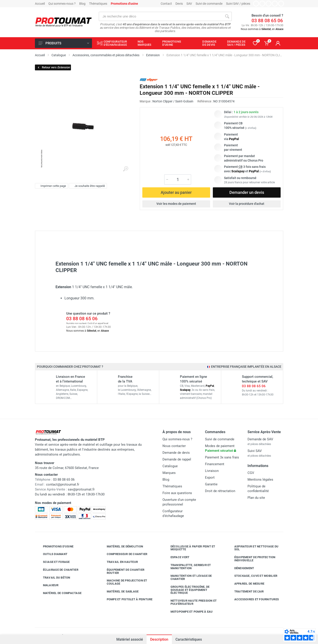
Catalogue (170, 466)
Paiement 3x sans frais (222, 457)
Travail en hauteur (119, 562)
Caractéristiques (189, 639)
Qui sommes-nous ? (62, 4)
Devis (179, 4)
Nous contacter (174, 446)
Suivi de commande (209, 4)
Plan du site (256, 498)
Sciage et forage (53, 562)
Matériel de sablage (119, 592)
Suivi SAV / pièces (238, 4)
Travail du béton (53, 578)
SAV (189, 4)
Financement (215, 464)
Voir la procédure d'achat (247, 204)
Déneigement (241, 568)
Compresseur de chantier (124, 554)
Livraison (212, 471)
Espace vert (177, 557)
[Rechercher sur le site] (161, 16)
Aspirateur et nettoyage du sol (253, 548)
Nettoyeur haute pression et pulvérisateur (190, 602)
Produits (64, 43)
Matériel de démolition (122, 547)
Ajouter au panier (176, 192)
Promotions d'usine (55, 547)
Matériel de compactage (59, 593)
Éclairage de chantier (57, 570)
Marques (169, 473)
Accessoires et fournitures (253, 599)
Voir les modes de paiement (176, 204)
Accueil (40, 4)
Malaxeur (47, 585)
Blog (82, 4)
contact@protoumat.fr (63, 484)
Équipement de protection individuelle (252, 559)
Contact (166, 4)
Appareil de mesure (246, 584)
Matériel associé (130, 639)
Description (159, 639)
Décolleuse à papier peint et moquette (190, 548)
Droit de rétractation (220, 491)
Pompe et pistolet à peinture (126, 599)
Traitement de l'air (246, 592)
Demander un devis (247, 192)
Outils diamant (52, 554)
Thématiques (98, 4)
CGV (251, 473)
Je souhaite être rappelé (87, 186)
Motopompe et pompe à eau (188, 612)
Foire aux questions (177, 493)
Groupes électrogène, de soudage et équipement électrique (187, 590)
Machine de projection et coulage (124, 582)
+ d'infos (251, 128)
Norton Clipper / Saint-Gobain (173, 101)
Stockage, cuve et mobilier (253, 576)
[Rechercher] (227, 16)
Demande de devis (176, 453)
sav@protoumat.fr (81, 489)
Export (210, 478)
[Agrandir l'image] (126, 169)
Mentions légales (260, 480)
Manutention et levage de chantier (188, 577)
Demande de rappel (177, 459)
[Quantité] (178, 179)
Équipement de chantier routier (122, 571)
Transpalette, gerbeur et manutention (187, 567)
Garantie (211, 484)
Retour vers (53, 67)
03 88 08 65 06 (267, 21)
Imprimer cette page (51, 186)
